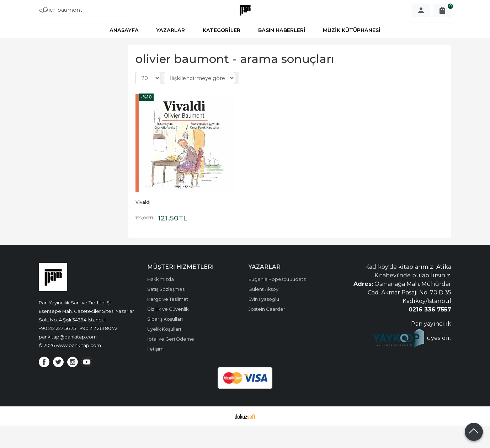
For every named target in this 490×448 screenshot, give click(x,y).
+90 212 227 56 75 (57, 351)
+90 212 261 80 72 (99, 351)
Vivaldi (143, 225)
